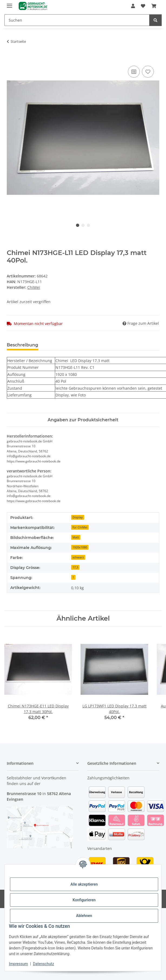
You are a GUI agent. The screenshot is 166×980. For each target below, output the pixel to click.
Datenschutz (44, 964)
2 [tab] (83, 225)
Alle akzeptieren (84, 884)
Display (78, 517)
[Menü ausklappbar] (9, 3)
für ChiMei (80, 527)
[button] (133, 6)
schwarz (78, 557)
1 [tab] (78, 225)
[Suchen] (77, 20)
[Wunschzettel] (143, 6)
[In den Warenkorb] (11, 58)
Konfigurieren (84, 900)
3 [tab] (88, 225)
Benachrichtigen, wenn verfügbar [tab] (85, 345)
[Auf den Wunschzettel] (148, 72)
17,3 (75, 567)
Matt (76, 537)
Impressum (18, 964)
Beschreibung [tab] (22, 345)
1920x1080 (80, 547)
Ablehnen (84, 916)
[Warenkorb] (154, 6)
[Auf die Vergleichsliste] (134, 72)
